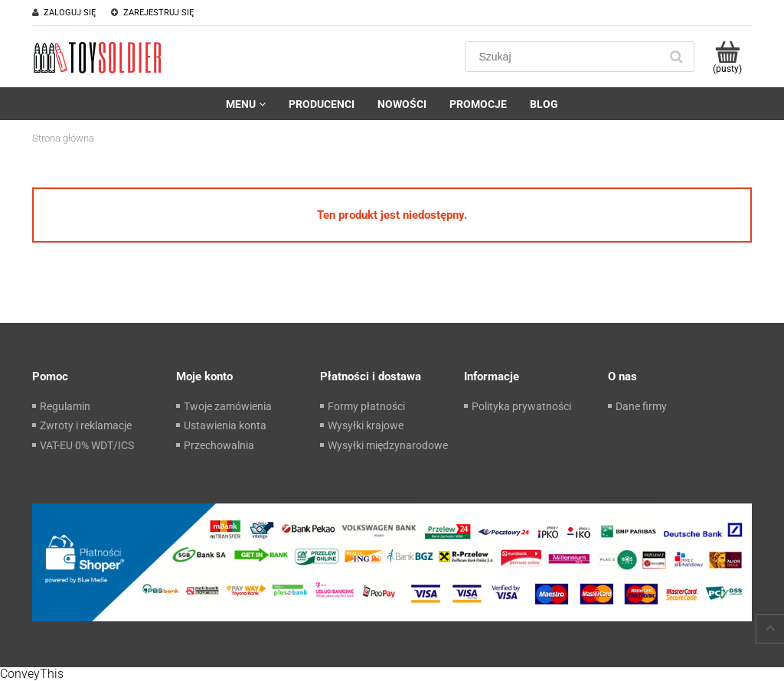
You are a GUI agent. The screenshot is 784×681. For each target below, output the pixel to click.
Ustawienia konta (225, 425)
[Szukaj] (676, 57)
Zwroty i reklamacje (86, 425)
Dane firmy (641, 406)
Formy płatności (366, 406)
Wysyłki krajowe (366, 425)
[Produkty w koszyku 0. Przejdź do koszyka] (727, 57)
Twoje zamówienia (228, 406)
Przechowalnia (219, 445)
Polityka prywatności (521, 406)
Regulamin (65, 406)
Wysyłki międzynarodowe (388, 445)
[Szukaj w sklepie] (565, 57)
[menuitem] (246, 104)
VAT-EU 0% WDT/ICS (87, 445)
